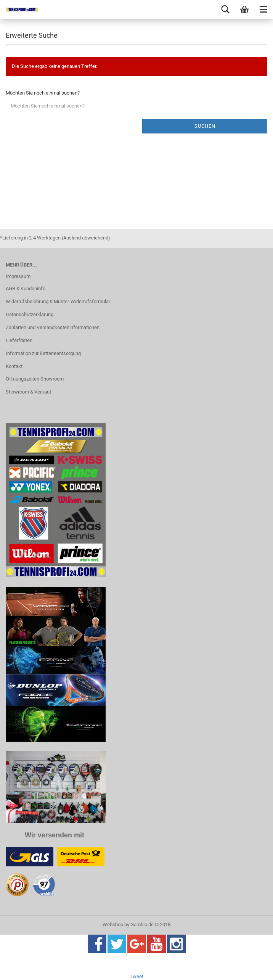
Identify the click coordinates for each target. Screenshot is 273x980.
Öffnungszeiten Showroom (35, 379)
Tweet (136, 976)
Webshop (113, 925)
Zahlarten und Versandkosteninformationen (53, 327)
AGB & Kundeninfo (26, 288)
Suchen (205, 126)
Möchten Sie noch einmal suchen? (43, 93)
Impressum (18, 276)
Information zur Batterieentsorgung (43, 353)
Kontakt (14, 366)
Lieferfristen (19, 340)
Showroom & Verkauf (29, 392)
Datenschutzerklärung (30, 314)
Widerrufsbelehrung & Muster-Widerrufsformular (58, 301)
